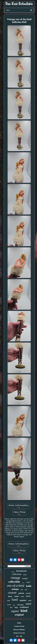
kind (24, 611)
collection (17, 574)
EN (17, 636)
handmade (21, 571)
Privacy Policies (19, 630)
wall (26, 590)
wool (28, 582)
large (16, 607)
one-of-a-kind (15, 586)
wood (22, 597)
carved (28, 593)
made (28, 596)
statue (9, 605)
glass (14, 605)
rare (28, 604)
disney (10, 596)
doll (22, 590)
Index (19, 623)
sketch (25, 575)
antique (15, 589)
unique (25, 578)
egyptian (23, 600)
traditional (24, 607)
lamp (23, 583)
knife (29, 586)
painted (21, 593)
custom (12, 593)
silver (11, 607)
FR (21, 636)
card (8, 601)
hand (15, 600)
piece (13, 572)
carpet (16, 596)
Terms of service (19, 633)
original (19, 615)
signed (15, 611)
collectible (14, 582)
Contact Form (19, 626)
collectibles (20, 605)
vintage (15, 578)
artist (30, 601)
